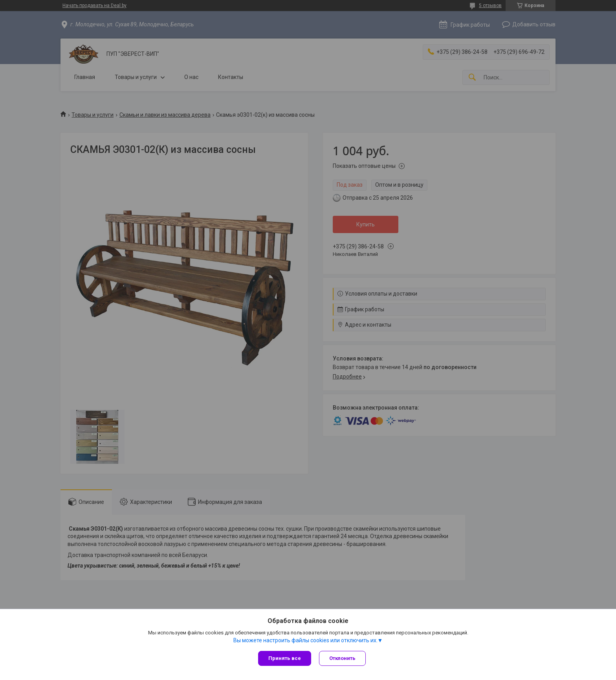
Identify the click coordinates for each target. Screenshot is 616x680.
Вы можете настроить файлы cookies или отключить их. (305, 640)
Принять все (285, 658)
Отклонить (342, 658)
